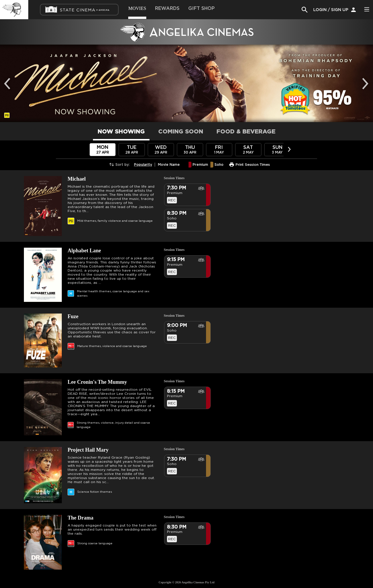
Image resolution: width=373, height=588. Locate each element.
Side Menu (367, 9)
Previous (9, 79)
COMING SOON (181, 132)
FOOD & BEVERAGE (246, 132)
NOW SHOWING (121, 132)
